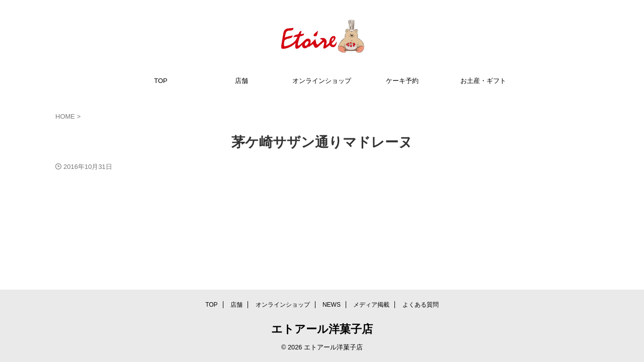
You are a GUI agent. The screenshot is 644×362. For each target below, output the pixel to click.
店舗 (242, 81)
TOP (161, 81)
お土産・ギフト (483, 81)
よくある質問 (421, 305)
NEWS (332, 305)
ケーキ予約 (402, 81)
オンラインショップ (322, 81)
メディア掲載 (371, 305)
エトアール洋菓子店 (322, 329)
